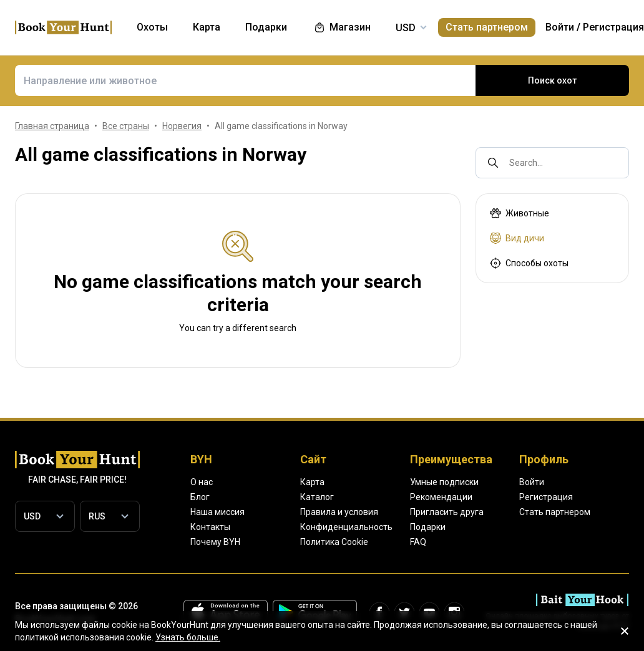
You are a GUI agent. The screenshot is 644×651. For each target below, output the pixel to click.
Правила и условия (339, 512)
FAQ (418, 542)
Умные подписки (444, 482)
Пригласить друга (447, 512)
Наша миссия (217, 512)
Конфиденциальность (346, 527)
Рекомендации (441, 497)
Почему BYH (215, 542)
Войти (560, 27)
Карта (312, 482)
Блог (200, 497)
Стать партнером (487, 27)
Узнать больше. (188, 637)
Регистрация (613, 27)
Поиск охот (552, 80)
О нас (202, 482)
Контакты (210, 527)
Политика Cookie (334, 542)
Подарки (428, 527)
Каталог (317, 497)
